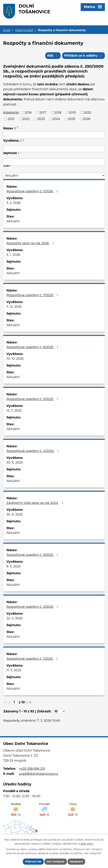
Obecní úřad (24, 30)
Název (9, 128)
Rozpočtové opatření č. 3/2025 (33, 555)
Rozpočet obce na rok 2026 (31, 243)
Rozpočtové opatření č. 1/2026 (33, 191)
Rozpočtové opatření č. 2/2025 (33, 607)
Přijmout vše (33, 862)
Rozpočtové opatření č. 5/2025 (33, 399)
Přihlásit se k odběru (84, 56)
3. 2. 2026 (13, 203)
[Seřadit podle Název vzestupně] (18, 127)
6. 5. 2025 (13, 566)
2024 (56, 119)
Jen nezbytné (56, 862)
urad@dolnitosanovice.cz (38, 774)
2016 (28, 112)
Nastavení (76, 862)
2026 (87, 119)
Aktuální (13, 221)
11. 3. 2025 (14, 670)
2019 (72, 112)
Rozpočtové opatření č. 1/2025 (33, 659)
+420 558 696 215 (32, 769)
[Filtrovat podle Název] (54, 135)
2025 (72, 119)
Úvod (7, 30)
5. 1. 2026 (13, 255)
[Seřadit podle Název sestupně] (18, 128)
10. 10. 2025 (15, 359)
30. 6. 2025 (15, 463)
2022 (26, 119)
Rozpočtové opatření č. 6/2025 (33, 347)
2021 (11, 119)
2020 (87, 112)
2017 (43, 112)
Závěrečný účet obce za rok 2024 (35, 503)
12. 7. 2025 (14, 411)
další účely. (87, 844)
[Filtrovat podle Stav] (54, 176)
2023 (41, 119)
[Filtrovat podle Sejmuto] (54, 162)
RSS (53, 56)
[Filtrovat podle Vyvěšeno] (54, 149)
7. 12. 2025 (14, 307)
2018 (58, 112)
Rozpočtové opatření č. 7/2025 (33, 295)
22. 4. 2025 (14, 618)
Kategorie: (11, 112)
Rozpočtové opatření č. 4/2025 (33, 451)
